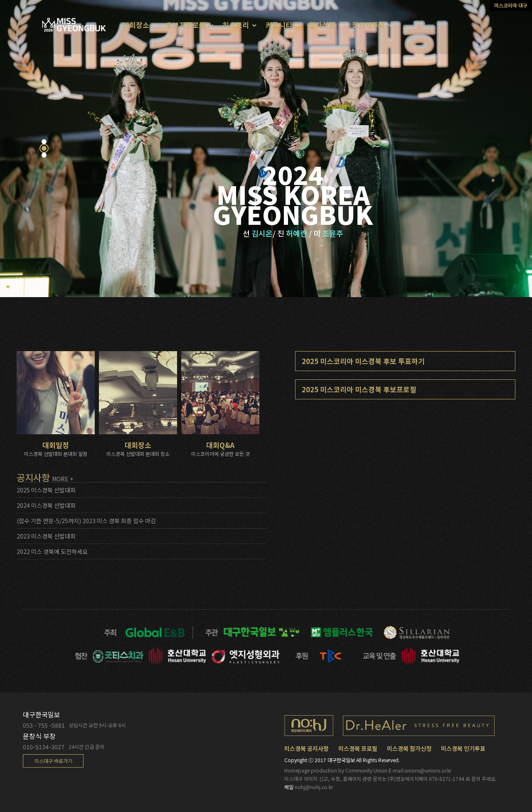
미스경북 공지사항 (307, 748)
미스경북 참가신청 (409, 748)
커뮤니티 (279, 25)
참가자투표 (369, 25)
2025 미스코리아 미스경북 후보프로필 (359, 389)
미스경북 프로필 (358, 748)
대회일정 (57, 424)
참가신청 (322, 25)
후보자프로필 (186, 25)
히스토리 (236, 25)
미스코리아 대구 (511, 5)
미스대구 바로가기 (53, 761)
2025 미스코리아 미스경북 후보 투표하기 (363, 361)
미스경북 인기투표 (463, 748)
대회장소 (139, 419)
